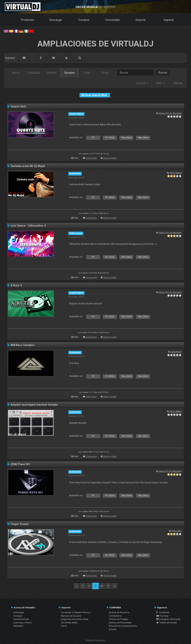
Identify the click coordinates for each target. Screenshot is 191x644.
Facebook (163, 612)
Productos (28, 20)
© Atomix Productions (96, 640)
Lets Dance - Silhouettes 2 (28, 226)
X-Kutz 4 (16, 285)
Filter (160, 83)
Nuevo (16, 73)
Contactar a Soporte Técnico (76, 612)
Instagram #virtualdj (168, 619)
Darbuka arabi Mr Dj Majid (28, 166)
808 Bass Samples (23, 345)
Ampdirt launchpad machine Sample (34, 405)
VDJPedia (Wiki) (69, 623)
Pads (87, 73)
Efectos (52, 73)
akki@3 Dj (176, 352)
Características (21, 619)
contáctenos (115, 616)
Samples (69, 73)
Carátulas (34, 73)
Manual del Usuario (71, 616)
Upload (178, 83)
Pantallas (18, 626)
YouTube (162, 616)
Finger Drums (20, 524)
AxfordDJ (177, 531)
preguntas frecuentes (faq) (75, 619)
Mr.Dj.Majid (176, 173)
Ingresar (169, 20)
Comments (91, 158)
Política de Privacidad (120, 623)
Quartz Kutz (19, 106)
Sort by (142, 83)
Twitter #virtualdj (167, 623)
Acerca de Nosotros (119, 612)
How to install (110, 158)
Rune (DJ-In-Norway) (170, 113)
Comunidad (112, 20)
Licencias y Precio (22, 623)
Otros (105, 73)
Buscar (163, 73)
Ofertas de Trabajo (118, 619)
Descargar (56, 20)
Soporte (141, 20)
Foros (64, 626)
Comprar (84, 20)
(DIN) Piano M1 (20, 464)
